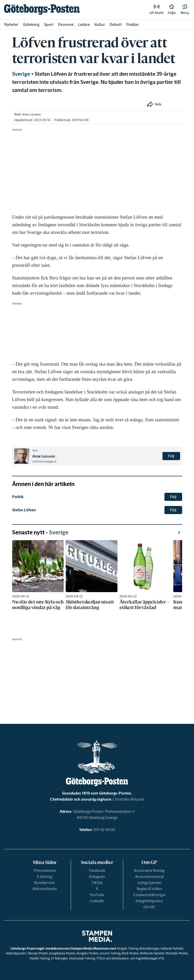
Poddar (133, 24)
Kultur (100, 24)
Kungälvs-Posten (88, 953)
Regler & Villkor (149, 889)
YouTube (97, 895)
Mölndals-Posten (177, 953)
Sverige (21, 74)
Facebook (97, 870)
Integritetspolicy (149, 901)
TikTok (97, 883)
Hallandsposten (16, 953)
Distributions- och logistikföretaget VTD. (138, 958)
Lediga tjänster (149, 883)
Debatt (116, 24)
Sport (49, 24)
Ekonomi (66, 24)
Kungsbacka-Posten (62, 953)
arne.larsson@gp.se (44, 461)
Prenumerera (45, 870)
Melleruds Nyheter (152, 953)
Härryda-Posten (38, 953)
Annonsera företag (149, 870)
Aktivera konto (45, 889)
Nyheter (11, 24)
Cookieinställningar (149, 895)
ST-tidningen (59, 958)
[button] (185, 10)
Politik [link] (18, 497)
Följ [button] (171, 456)
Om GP (149, 907)
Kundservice (45, 883)
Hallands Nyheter (172, 948)
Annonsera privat (149, 877)
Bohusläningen (149, 948)
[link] (42, 10)
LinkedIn (97, 901)
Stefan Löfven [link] (24, 510)
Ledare (84, 24)
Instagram (97, 877)
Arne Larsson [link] (31, 114)
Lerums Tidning (110, 953)
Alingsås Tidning (127, 948)
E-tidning (45, 877)
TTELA (101, 958)
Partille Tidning (40, 958)
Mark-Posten (130, 953)
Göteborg (31, 24)
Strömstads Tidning (82, 958)
